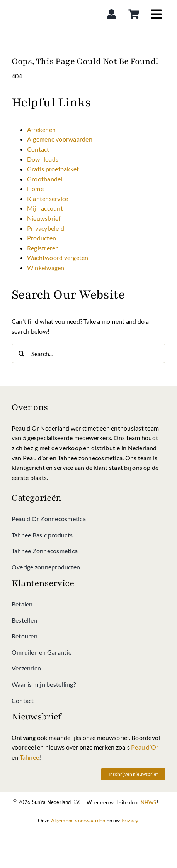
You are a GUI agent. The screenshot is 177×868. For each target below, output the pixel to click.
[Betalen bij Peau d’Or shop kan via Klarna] (88, 832)
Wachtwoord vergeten (58, 258)
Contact (38, 149)
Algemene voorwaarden (60, 139)
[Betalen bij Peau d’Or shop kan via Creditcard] (127, 832)
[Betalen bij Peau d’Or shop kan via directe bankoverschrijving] (88, 852)
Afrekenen (41, 129)
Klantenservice (48, 198)
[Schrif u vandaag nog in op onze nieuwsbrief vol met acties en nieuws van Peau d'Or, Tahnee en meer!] (133, 774)
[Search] (21, 353)
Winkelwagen (46, 268)
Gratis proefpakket (53, 169)
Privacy (130, 821)
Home (35, 188)
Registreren (43, 248)
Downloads (43, 159)
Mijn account (45, 208)
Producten (42, 238)
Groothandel (45, 179)
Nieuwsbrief (44, 218)
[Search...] (88, 353)
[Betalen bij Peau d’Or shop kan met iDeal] (50, 832)
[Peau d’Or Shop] (40, 5)
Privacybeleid (46, 228)
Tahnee (29, 757)
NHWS (149, 802)
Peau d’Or (145, 747)
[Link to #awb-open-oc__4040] (156, 14)
